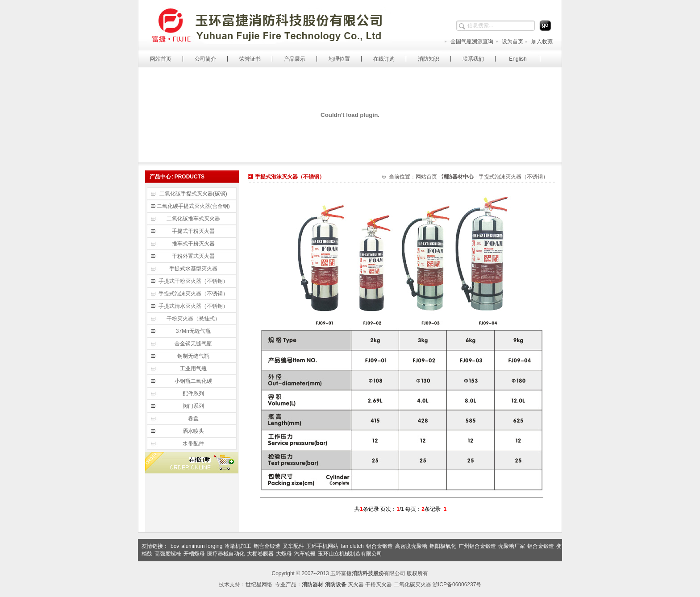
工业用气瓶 (194, 369)
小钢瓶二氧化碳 (194, 381)
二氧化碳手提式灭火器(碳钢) (194, 194)
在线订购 (384, 59)
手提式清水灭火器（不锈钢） (194, 306)
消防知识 (429, 59)
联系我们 (473, 59)
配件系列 (194, 394)
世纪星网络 (259, 585)
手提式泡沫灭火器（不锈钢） (194, 294)
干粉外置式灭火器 (194, 256)
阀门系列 (194, 406)
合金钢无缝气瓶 (194, 344)
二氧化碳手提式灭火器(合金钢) (194, 206)
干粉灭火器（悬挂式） (194, 319)
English (518, 59)
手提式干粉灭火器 (194, 231)
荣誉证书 (250, 59)
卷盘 (194, 419)
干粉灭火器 (379, 585)
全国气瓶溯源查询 (469, 41)
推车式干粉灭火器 (194, 244)
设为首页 (509, 41)
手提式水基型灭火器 (194, 269)
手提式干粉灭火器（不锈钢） (194, 281)
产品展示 (295, 59)
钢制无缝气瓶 (194, 356)
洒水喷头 (194, 431)
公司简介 (205, 59)
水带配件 (194, 444)
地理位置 (339, 59)
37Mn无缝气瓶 (194, 331)
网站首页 (161, 59)
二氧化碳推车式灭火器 (194, 219)
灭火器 (356, 585)
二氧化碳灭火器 (412, 585)
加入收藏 (539, 41)
